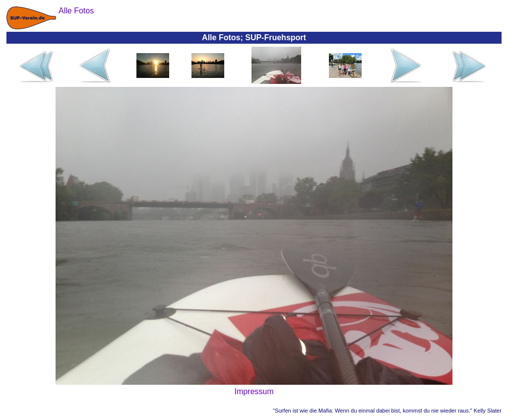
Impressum (254, 391)
